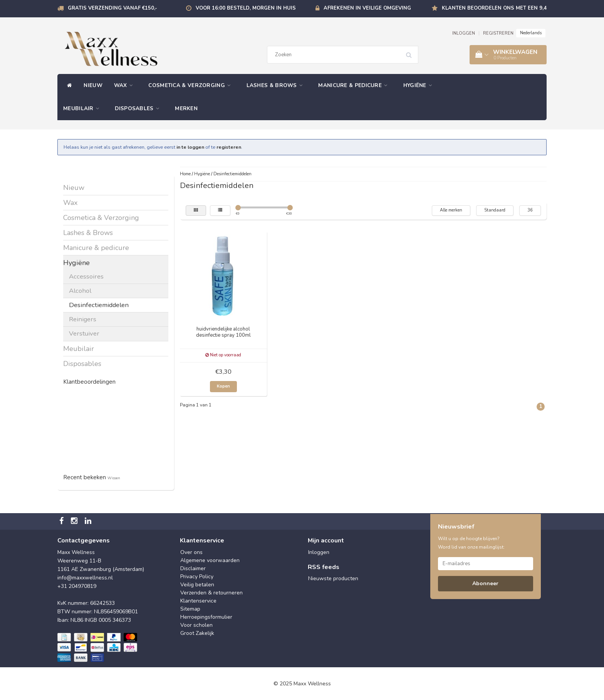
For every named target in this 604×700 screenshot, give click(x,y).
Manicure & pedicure (355, 85)
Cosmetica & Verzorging (191, 85)
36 (530, 210)
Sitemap (190, 609)
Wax (126, 85)
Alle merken (451, 210)
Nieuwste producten (333, 578)
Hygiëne (420, 85)
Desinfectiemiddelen (99, 305)
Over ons (191, 552)
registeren (229, 147)
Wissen (114, 478)
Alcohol (80, 291)
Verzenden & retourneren (211, 593)
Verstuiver (84, 333)
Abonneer (485, 583)
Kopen (223, 386)
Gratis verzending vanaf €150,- (112, 8)
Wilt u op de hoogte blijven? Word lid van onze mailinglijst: (471, 543)
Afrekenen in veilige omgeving (367, 8)
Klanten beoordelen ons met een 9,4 (494, 8)
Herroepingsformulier (206, 617)
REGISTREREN (498, 33)
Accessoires (86, 276)
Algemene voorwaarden (210, 560)
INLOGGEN (464, 33)
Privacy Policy (197, 577)
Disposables (139, 108)
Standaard (495, 210)
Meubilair (83, 108)
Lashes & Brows (277, 85)
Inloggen (319, 552)
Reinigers (83, 319)
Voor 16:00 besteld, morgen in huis (246, 8)
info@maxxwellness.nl (85, 578)
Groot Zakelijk (197, 633)
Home (185, 174)
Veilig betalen (197, 585)
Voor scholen (196, 625)
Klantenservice (198, 601)
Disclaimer (193, 568)
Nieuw (93, 85)
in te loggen (190, 147)
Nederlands (531, 33)
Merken (186, 108)
